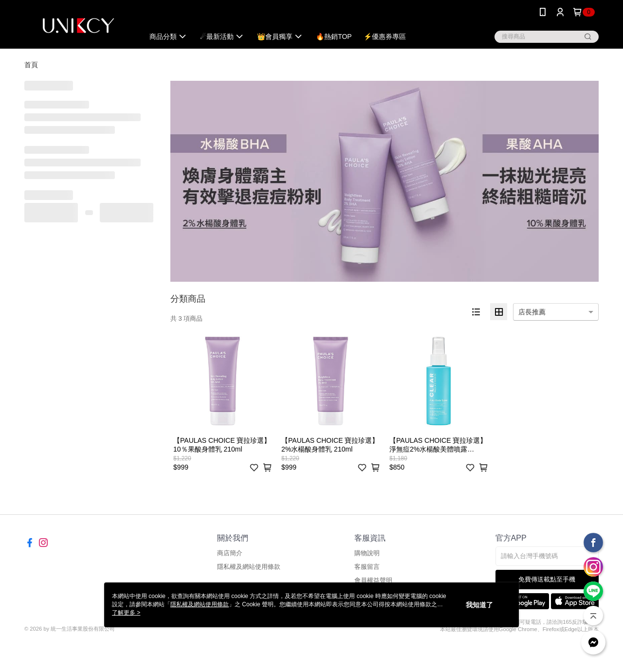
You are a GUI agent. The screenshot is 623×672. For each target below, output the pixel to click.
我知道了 (479, 605)
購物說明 (367, 553)
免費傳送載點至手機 (547, 579)
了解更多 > (126, 613)
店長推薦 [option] (532, 312)
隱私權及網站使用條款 (249, 567)
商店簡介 (230, 553)
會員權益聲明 (373, 580)
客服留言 (367, 567)
